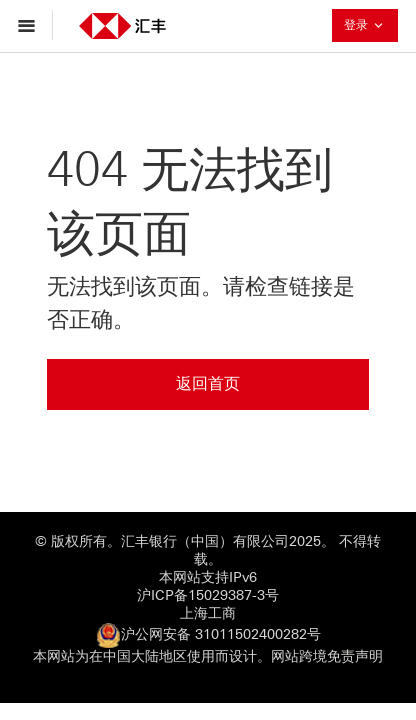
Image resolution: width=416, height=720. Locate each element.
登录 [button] (371, 24)
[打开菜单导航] (31, 25)
